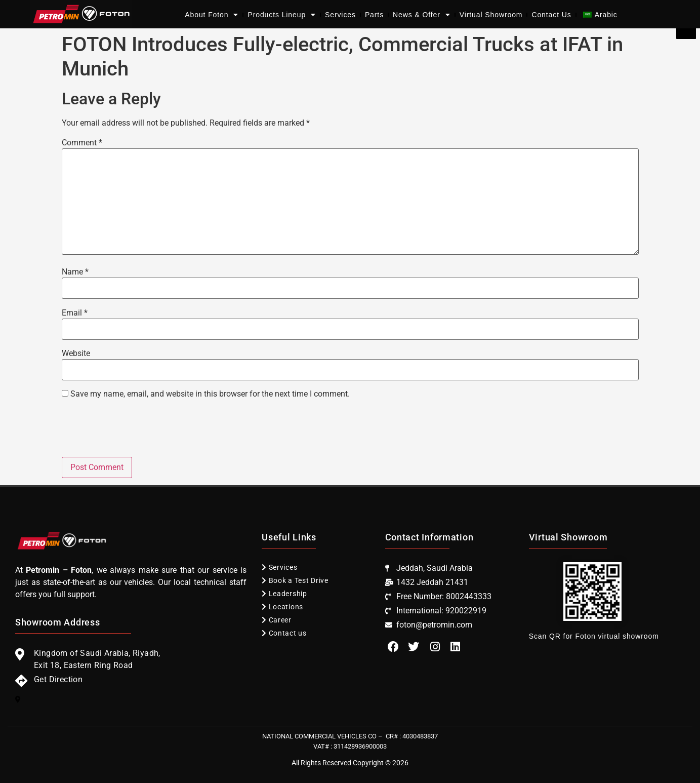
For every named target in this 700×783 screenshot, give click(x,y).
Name (75, 272)
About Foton (212, 15)
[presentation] (139, 432)
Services (340, 15)
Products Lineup (282, 15)
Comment (82, 143)
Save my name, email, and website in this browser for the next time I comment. (210, 394)
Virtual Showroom (491, 15)
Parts (374, 15)
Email (75, 313)
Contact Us (551, 15)
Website (76, 354)
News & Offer (422, 15)
